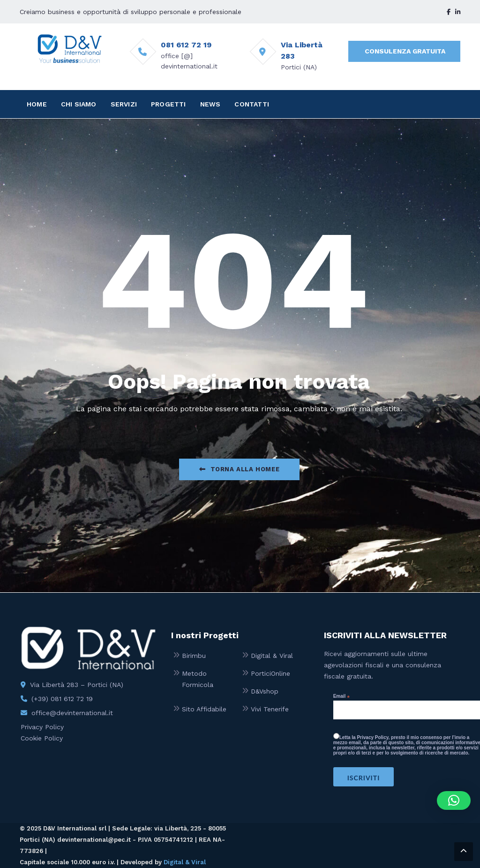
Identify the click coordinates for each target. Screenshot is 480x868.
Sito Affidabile (204, 709)
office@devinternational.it (72, 713)
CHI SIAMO (79, 104)
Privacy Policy (42, 727)
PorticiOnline (270, 673)
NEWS (210, 104)
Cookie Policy (42, 738)
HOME (37, 104)
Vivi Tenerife (270, 709)
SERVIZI (124, 104)
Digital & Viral (272, 656)
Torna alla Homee (239, 469)
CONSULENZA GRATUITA (405, 51)
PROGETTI (169, 104)
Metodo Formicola (198, 679)
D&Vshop (265, 691)
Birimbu (194, 656)
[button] (454, 800)
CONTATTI (252, 104)
